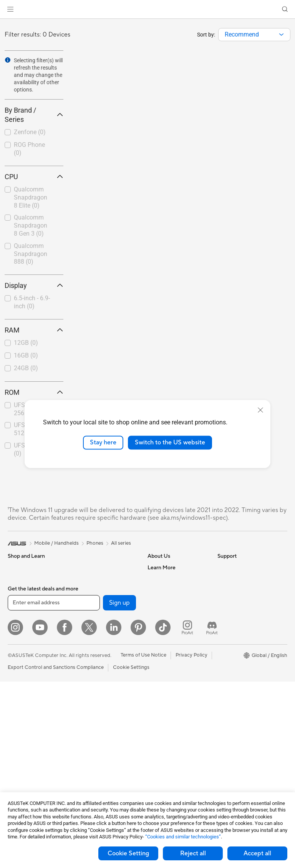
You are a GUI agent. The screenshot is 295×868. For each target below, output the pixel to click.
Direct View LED (26, 718)
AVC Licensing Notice (242, 649)
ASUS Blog (230, 660)
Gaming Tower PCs (29, 776)
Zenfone (30, 132)
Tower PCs (20, 765)
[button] (10, 9)
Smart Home (90, 753)
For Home (19, 626)
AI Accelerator (93, 602)
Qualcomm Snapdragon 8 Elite (31, 197)
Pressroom (160, 614)
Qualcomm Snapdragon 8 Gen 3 (31, 225)
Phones (16, 579)
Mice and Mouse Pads (101, 788)
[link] (148, 9)
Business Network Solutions (96, 692)
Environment (232, 579)
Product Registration (171, 695)
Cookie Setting (128, 853)
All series (121, 543)
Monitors (18, 707)
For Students (22, 660)
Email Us (157, 706)
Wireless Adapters (97, 666)
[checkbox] (31, 133)
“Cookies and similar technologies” (183, 837)
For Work (18, 637)
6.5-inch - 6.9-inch (32, 302)
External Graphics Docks (104, 590)
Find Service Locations (173, 683)
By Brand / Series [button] (34, 115)
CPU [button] (34, 177)
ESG (222, 567)
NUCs (15, 788)
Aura (223, 683)
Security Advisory (168, 729)
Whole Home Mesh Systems (98, 652)
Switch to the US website (170, 442)
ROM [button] (34, 392)
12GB (26, 343)
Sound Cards (91, 614)
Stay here (103, 442)
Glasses (16, 730)
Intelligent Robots (96, 707)
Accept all (257, 853)
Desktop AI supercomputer (107, 730)
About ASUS (162, 567)
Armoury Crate (235, 672)
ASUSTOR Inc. (164, 625)
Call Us (156, 718)
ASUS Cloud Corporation (177, 637)
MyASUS (158, 752)
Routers (85, 637)
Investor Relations (168, 602)
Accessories (21, 602)
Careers (157, 579)
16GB (26, 355)
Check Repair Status (171, 672)
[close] (260, 410)
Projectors (20, 742)
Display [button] (34, 285)
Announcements (166, 590)
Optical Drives (92, 567)
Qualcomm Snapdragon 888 (31, 254)
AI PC (224, 602)
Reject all (193, 853)
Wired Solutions (94, 678)
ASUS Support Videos (173, 741)
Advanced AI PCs (237, 614)
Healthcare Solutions (31, 591)
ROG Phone (29, 149)
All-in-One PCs (24, 753)
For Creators (22, 649)
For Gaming (21, 672)
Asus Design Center (240, 625)
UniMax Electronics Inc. (174, 648)
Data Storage (91, 579)
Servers (85, 742)
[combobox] (254, 35)
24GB (26, 368)
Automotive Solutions (242, 637)
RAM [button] (34, 330)
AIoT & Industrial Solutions (106, 718)
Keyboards (89, 777)
